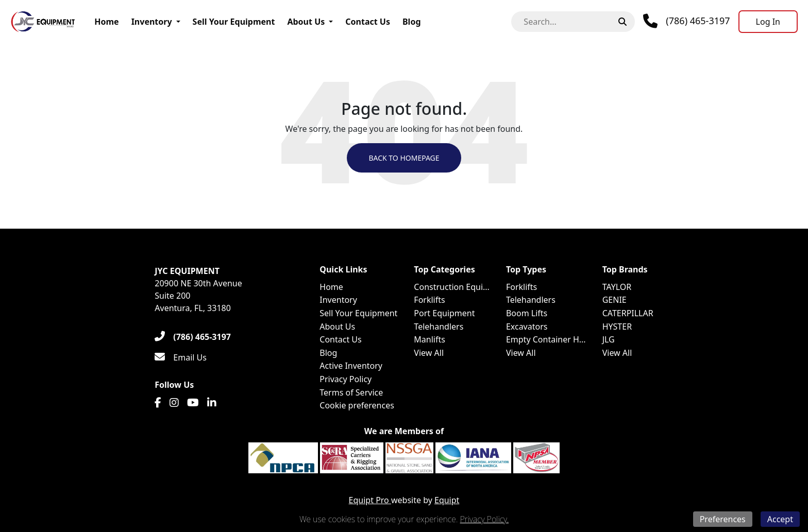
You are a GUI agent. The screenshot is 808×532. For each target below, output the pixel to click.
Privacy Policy (346, 379)
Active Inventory (351, 366)
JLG (609, 339)
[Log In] (768, 22)
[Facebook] (158, 403)
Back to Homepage (404, 158)
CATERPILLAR (628, 313)
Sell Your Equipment (234, 22)
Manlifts (430, 339)
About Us (306, 22)
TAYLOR (617, 287)
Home (106, 22)
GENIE (615, 300)
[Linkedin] (212, 403)
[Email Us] (181, 357)
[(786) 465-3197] (193, 337)
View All (429, 353)
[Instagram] (174, 403)
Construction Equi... (452, 287)
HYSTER (617, 327)
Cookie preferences (357, 405)
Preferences (723, 519)
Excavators (527, 327)
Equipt (447, 500)
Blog (412, 22)
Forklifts (429, 300)
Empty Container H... (546, 339)
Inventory (152, 22)
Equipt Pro (370, 500)
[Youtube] (193, 403)
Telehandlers (439, 327)
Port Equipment (444, 313)
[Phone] (686, 21)
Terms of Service (351, 392)
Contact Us (368, 22)
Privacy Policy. (484, 519)
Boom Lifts (527, 313)
